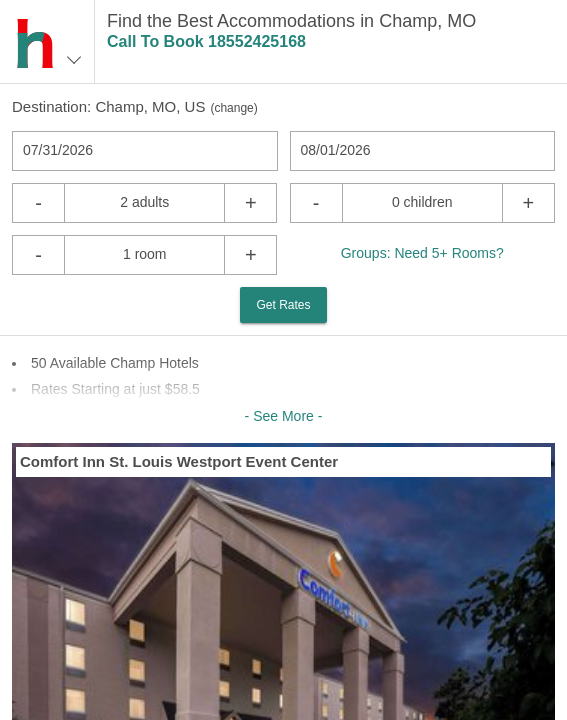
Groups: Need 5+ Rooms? (422, 253)
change (233, 108)
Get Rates (283, 305)
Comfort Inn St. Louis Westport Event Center (179, 461)
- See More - (284, 416)
